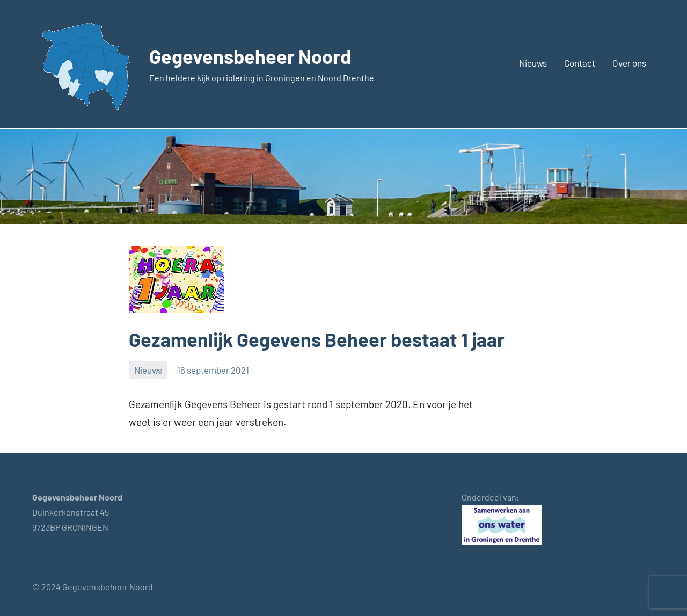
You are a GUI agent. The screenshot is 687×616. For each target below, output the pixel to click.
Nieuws (533, 63)
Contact (580, 63)
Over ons (629, 63)
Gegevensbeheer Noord (250, 56)
